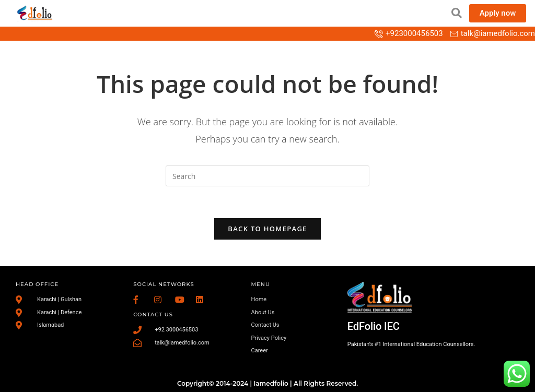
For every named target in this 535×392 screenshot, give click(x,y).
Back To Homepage (267, 229)
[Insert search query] (267, 176)
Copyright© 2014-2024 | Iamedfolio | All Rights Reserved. (267, 383)
